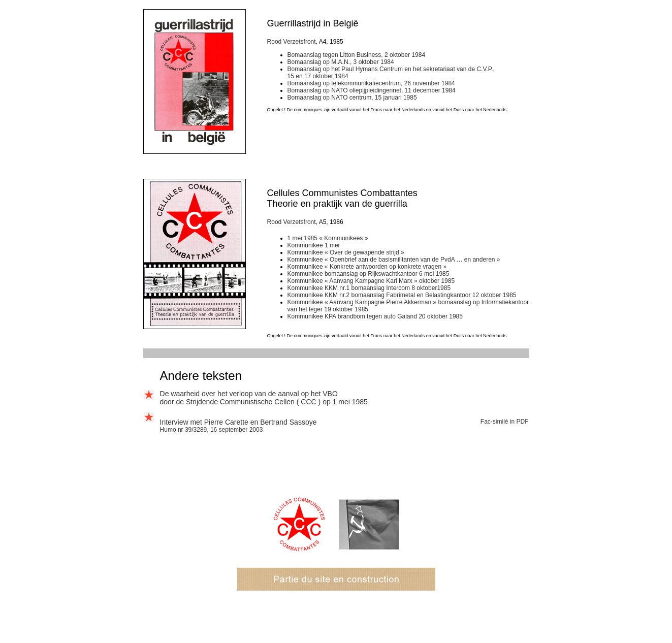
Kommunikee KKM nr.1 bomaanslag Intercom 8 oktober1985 (369, 288)
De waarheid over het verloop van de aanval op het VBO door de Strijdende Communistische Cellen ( (249, 398)
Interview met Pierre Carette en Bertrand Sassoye (238, 422)
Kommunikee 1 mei (314, 245)
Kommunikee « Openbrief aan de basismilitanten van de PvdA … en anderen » (394, 260)
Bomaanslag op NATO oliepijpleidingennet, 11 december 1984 (372, 90)
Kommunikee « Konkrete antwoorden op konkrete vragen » (367, 267)
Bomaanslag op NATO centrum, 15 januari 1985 (352, 98)
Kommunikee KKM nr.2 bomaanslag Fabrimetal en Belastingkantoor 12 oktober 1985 (402, 295)
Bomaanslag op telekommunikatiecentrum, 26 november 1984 (371, 83)
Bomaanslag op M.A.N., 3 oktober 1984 (341, 62)
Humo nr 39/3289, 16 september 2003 (212, 430)
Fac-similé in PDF (505, 422)
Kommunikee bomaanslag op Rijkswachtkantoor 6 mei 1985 (369, 274)
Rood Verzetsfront (292, 42)
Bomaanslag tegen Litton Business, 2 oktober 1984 (357, 55)
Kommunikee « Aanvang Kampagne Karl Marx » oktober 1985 (371, 281)
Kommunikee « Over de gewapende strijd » (346, 252)
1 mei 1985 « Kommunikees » (328, 238)
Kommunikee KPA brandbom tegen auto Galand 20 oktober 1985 (375, 316)
